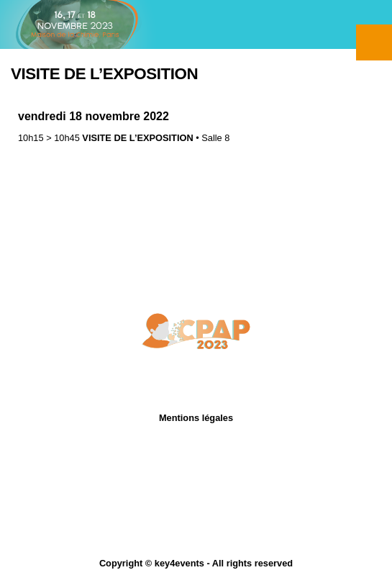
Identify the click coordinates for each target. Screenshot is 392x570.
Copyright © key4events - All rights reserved (196, 563)
